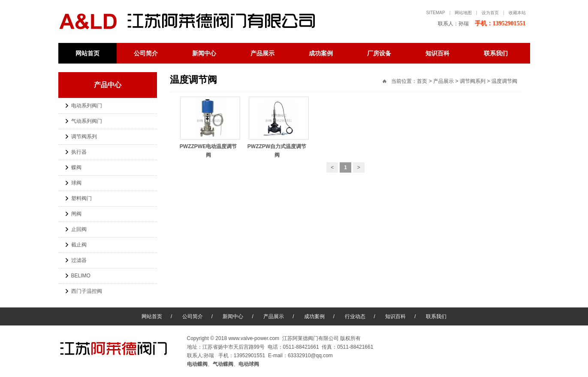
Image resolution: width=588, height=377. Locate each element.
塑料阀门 (81, 198)
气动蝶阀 (223, 364)
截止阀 (79, 245)
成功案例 (321, 53)
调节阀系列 (84, 137)
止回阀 (79, 229)
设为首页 (490, 13)
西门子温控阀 (87, 291)
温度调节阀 (504, 81)
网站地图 (463, 13)
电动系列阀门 (87, 106)
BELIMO (81, 276)
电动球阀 (249, 364)
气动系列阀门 (87, 121)
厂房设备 (379, 53)
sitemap (436, 13)
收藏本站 (517, 13)
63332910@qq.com (310, 356)
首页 (422, 81)
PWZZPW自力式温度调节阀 (279, 146)
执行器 (79, 152)
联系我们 (496, 53)
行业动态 (355, 316)
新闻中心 (204, 53)
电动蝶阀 (196, 21)
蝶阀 (76, 167)
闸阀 (76, 214)
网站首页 (87, 53)
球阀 (76, 183)
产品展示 (262, 53)
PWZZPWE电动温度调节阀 (210, 146)
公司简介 (146, 53)
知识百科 (437, 53)
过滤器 (79, 260)
